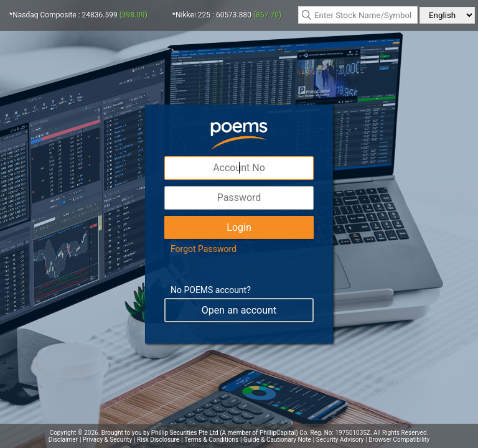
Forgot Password (204, 249)
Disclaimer (63, 440)
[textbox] (358, 15)
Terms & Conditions (211, 440)
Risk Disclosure (158, 440)
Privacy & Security (107, 440)
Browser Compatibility (400, 440)
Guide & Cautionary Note (277, 440)
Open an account (239, 310)
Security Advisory (340, 440)
